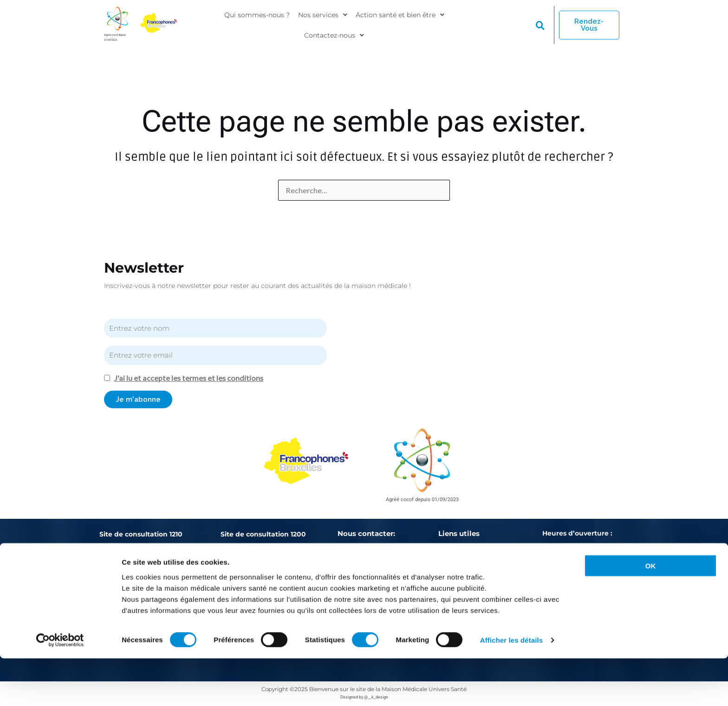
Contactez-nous (334, 32)
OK (651, 613)
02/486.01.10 (135, 583)
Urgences (454, 554)
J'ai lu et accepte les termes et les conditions (190, 378)
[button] (323, 17)
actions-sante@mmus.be (397, 587)
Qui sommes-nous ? (257, 17)
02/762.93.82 (256, 583)
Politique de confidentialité (482, 570)
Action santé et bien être (400, 17)
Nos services (323, 17)
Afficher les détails (511, 688)
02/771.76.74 (312, 583)
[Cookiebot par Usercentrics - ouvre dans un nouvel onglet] (60, 688)
